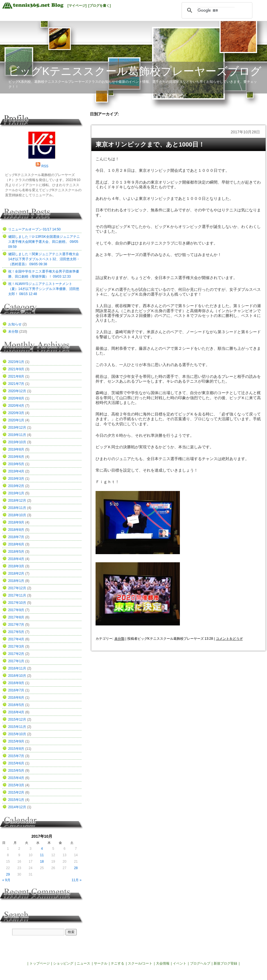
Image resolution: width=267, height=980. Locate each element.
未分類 (119, 639)
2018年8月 (16, 530)
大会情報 (163, 963)
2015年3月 (16, 785)
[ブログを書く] (99, 6)
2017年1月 (16, 661)
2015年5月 (16, 771)
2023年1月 (16, 362)
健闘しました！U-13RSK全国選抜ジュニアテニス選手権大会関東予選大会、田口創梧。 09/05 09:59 (44, 242)
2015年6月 (16, 763)
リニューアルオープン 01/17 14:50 (34, 229)
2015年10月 (17, 734)
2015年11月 (17, 727)
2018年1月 (16, 581)
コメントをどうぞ (229, 639)
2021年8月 (16, 376)
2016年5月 (16, 705)
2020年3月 (16, 413)
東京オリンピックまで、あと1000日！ (150, 144)
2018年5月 (16, 552)
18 (42, 862)
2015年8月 (16, 749)
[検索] (216, 10)
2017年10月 (17, 603)
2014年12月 (17, 807)
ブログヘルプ (200, 963)
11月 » (77, 880)
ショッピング (63, 963)
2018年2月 (16, 574)
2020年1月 (16, 420)
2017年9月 (16, 610)
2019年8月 (16, 449)
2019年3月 (16, 479)
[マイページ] (77, 6)
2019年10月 (17, 442)
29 (8, 874)
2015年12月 (17, 719)
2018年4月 (16, 559)
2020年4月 (16, 406)
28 (76, 868)
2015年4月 (16, 778)
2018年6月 (16, 544)
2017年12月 (17, 588)
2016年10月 (17, 676)
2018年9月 (16, 522)
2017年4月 (16, 639)
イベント (180, 963)
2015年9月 (16, 741)
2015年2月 (16, 792)
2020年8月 (16, 398)
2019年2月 (16, 486)
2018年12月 (17, 501)
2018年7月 (16, 537)
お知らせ (15, 324)
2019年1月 (16, 493)
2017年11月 (17, 595)
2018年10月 (17, 515)
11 (42, 855)
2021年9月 (16, 369)
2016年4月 (16, 712)
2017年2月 (16, 654)
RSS (45, 166)
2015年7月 (16, 756)
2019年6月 (16, 457)
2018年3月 (16, 566)
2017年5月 (16, 632)
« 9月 (6, 880)
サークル (101, 963)
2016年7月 (16, 690)
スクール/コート (140, 963)
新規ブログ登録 (225, 963)
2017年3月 (16, 647)
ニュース (83, 963)
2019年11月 (17, 435)
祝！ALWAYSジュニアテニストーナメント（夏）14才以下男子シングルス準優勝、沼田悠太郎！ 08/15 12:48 (44, 289)
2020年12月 (17, 391)
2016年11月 (17, 668)
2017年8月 (16, 617)
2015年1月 (16, 800)
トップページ (40, 963)
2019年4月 (16, 471)
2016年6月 (16, 698)
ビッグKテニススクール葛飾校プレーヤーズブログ (135, 71)
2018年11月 (17, 508)
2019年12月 (17, 428)
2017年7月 (16, 625)
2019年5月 (16, 464)
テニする (117, 963)
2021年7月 (16, 384)
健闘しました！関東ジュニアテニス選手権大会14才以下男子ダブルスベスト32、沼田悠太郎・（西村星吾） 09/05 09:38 (44, 259)
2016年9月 (16, 683)
